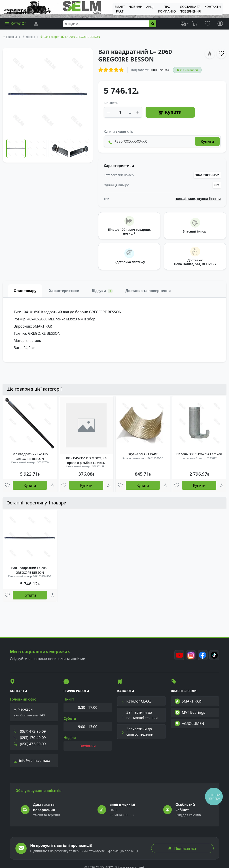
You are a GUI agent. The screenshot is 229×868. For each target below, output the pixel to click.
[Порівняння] (36, 24)
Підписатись (182, 848)
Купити (170, 112)
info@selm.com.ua (32, 760)
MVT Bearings (190, 712)
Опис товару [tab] (25, 291)
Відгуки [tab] (102, 291)
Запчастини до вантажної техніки (139, 715)
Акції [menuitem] (150, 7)
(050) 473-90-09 (30, 744)
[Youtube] (179, 655)
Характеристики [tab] (64, 291)
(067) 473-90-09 (30, 731)
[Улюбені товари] (7, 485)
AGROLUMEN (189, 724)
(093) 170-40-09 (30, 738)
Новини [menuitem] (136, 7)
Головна (12, 37)
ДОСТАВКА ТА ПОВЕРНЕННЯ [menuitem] (190, 9)
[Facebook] (203, 655)
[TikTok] (214, 655)
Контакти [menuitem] (213, 7)
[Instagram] (191, 655)
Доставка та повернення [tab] (148, 291)
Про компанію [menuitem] (167, 9)
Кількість (111, 103)
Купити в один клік (118, 131)
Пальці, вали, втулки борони (198, 199)
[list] (185, 24)
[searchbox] (106, 24)
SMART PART (189, 701)
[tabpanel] (114, 330)
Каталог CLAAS (136, 701)
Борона (30, 37)
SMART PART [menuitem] (120, 9)
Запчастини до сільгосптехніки (137, 732)
